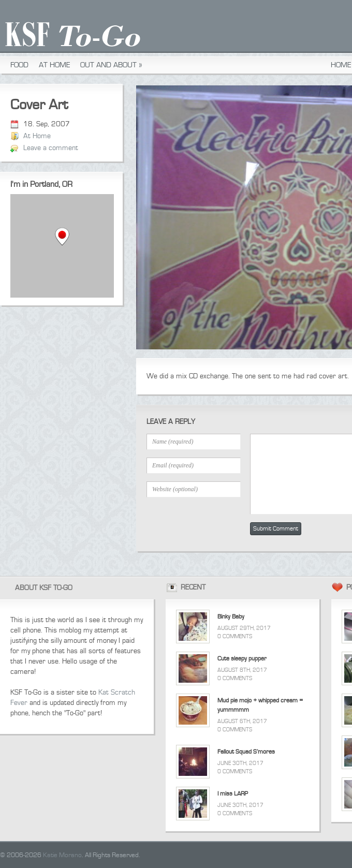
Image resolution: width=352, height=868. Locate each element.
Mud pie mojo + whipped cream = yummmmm (260, 705)
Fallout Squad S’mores (246, 752)
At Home (54, 65)
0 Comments (235, 636)
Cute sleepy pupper (242, 659)
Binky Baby (231, 617)
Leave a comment (51, 148)
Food (19, 65)
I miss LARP (233, 794)
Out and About (111, 65)
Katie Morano (62, 855)
